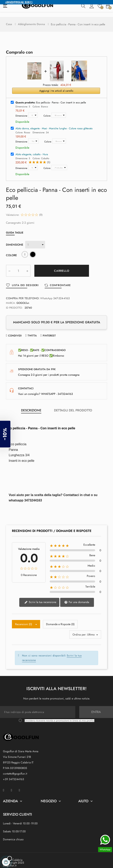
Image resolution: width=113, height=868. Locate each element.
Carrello (62, 266)
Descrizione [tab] (31, 405)
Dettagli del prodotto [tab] (73, 405)
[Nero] (33, 250)
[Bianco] (25, 250)
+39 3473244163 (14, 774)
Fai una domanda (77, 597)
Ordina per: (79, 630)
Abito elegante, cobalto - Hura (32, 149)
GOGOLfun (23, 298)
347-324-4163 (61, 293)
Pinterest (49, 330)
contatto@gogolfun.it (15, 768)
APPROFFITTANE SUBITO (19, 2)
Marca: (11, 298)
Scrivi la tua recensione (40, 597)
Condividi (15, 330)
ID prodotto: (14, 303)
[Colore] (59, 110)
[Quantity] (18, 266)
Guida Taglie (15, 227)
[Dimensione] (33, 110)
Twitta (32, 330)
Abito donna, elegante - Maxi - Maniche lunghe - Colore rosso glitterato (54, 123)
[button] (8, 434)
